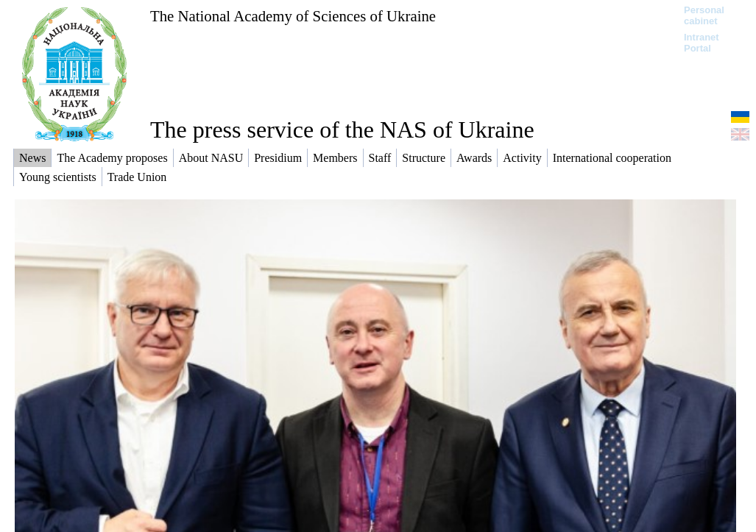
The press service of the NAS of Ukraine (342, 130)
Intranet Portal (702, 43)
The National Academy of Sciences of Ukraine (293, 16)
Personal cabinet (704, 15)
